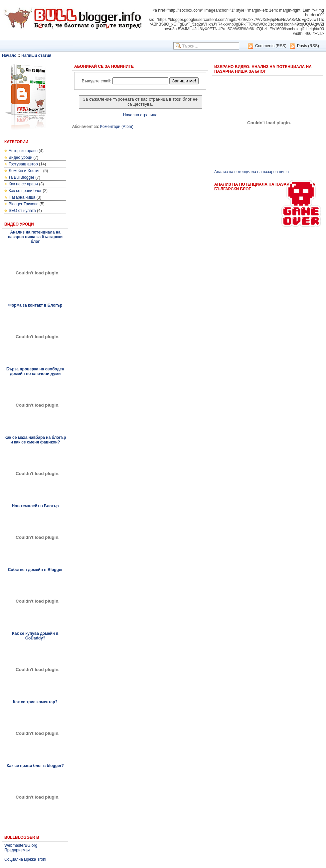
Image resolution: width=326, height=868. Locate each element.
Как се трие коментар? (35, 702)
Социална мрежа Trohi (25, 859)
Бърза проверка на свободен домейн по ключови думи (35, 371)
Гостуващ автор (23, 164)
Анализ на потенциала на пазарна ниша (251, 172)
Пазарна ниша (22, 197)
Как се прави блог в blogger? (35, 766)
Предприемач (17, 850)
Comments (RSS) (271, 46)
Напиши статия (36, 55)
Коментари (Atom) (117, 127)
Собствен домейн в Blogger (35, 570)
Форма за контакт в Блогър (35, 305)
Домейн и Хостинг (25, 171)
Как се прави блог (25, 191)
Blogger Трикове (24, 204)
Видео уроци (20, 157)
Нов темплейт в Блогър (35, 506)
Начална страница (140, 115)
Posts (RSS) (308, 46)
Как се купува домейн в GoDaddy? (35, 636)
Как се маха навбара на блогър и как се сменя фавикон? (35, 440)
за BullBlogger (21, 177)
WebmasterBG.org (21, 845)
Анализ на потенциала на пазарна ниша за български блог (35, 237)
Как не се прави (23, 184)
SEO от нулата (22, 211)
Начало (9, 55)
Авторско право (23, 151)
